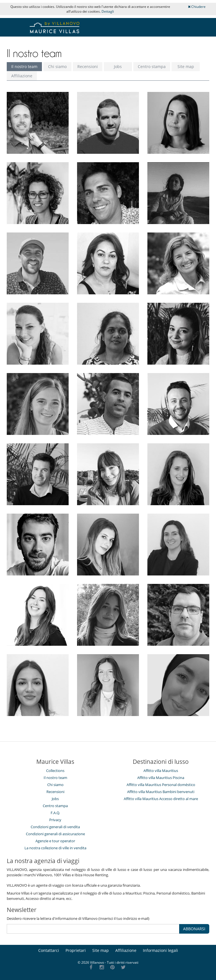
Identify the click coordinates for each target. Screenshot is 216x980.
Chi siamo (57, 66)
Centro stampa (152, 66)
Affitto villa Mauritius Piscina (161, 778)
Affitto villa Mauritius (161, 771)
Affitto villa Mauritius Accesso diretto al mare (161, 799)
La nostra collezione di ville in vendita (55, 848)
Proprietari (76, 950)
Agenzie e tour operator (55, 841)
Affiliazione (22, 76)
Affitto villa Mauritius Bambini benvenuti (161, 792)
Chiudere (197, 7)
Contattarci (49, 950)
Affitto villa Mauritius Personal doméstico (161, 785)
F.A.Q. (55, 813)
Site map (186, 66)
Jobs (118, 66)
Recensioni (88, 66)
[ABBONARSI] (93, 929)
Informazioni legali (160, 950)
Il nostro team (24, 66)
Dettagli (108, 11)
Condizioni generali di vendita (55, 827)
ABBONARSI (194, 929)
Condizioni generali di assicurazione (55, 834)
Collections (55, 771)
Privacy (55, 820)
